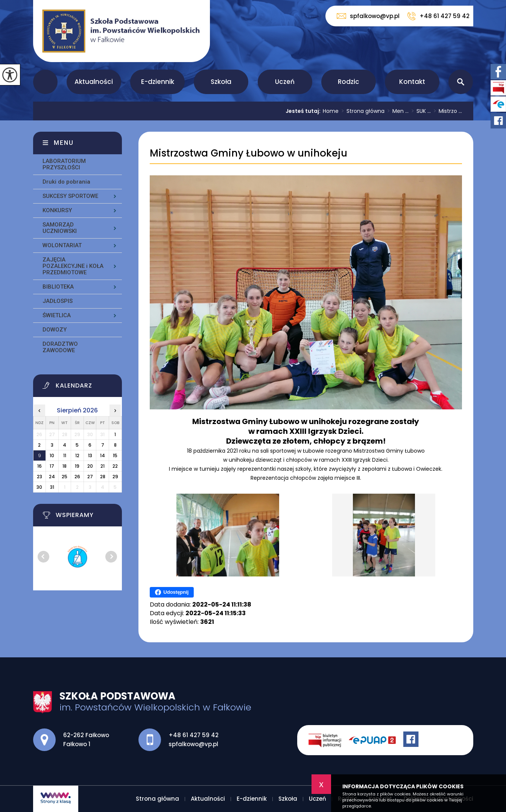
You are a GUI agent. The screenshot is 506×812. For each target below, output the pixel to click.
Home (331, 111)
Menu (64, 143)
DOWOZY (55, 330)
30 (39, 487)
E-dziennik (158, 82)
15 (115, 455)
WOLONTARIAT (62, 245)
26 (77, 477)
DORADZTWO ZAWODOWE (60, 347)
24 (52, 477)
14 (103, 455)
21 (103, 466)
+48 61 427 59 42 (438, 16)
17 (52, 466)
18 (65, 466)
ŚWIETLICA (57, 315)
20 (90, 466)
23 (40, 477)
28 (103, 477)
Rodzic (349, 82)
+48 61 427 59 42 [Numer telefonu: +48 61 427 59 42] (194, 735)
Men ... (397, 111)
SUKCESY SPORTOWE (70, 196)
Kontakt (412, 82)
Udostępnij (172, 592)
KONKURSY (57, 210)
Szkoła (221, 82)
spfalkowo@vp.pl (368, 16)
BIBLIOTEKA (58, 287)
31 (52, 487)
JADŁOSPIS (58, 301)
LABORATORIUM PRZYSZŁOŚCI (64, 164)
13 (90, 455)
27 (90, 477)
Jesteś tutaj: (304, 111)
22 (115, 466)
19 (77, 466)
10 (52, 455)
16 (40, 466)
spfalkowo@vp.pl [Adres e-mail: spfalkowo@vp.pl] (193, 744)
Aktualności (94, 82)
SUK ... (420, 111)
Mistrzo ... (446, 111)
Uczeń (285, 82)
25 (65, 477)
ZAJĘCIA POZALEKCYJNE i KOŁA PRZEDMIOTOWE (73, 266)
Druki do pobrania (66, 182)
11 (65, 455)
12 (77, 455)
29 (115, 477)
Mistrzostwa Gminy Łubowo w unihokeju (248, 153)
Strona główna (45, 82)
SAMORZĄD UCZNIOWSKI (60, 228)
